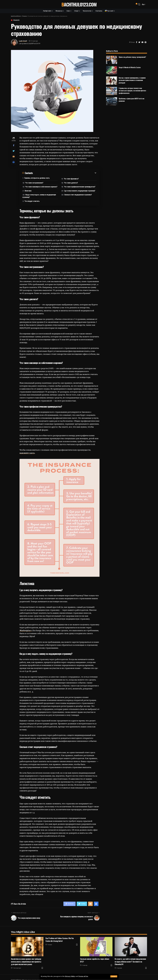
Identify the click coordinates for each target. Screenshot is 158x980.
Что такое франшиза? (71, 179)
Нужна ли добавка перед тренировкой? (132, 57)
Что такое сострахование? (34, 183)
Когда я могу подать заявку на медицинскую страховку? (39, 196)
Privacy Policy (70, 976)
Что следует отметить (32, 201)
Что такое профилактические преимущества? (80, 187)
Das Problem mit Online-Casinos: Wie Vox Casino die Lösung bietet (60, 940)
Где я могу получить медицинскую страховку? (80, 191)
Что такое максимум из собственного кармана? (41, 187)
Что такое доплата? (71, 183)
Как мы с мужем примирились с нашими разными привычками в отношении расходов (132, 80)
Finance (16, 20)
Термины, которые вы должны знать (37, 178)
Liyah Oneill (23, 41)
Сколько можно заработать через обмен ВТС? (95, 960)
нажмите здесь (27, 453)
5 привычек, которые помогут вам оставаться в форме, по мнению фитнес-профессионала (133, 91)
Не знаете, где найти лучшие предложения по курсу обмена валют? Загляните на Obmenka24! (130, 962)
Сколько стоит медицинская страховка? (78, 195)
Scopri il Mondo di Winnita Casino (130, 67)
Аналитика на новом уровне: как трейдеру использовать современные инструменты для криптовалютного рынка (26, 962)
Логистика (28, 191)
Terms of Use (83, 976)
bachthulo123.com (79, 4)
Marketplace (26, 630)
